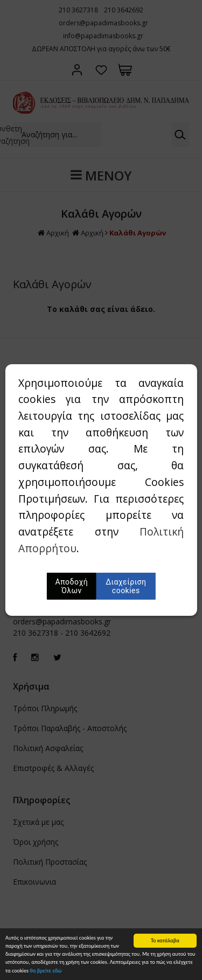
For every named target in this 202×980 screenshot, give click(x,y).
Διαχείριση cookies (126, 586)
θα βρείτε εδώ (46, 971)
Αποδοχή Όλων (72, 586)
